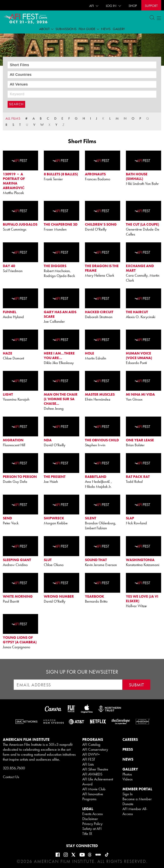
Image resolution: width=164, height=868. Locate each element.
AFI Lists (88, 764)
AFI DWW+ (91, 754)
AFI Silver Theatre (95, 769)
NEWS (128, 759)
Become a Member (137, 799)
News (106, 29)
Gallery (119, 29)
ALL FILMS (13, 118)
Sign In (128, 794)
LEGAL (88, 809)
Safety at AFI (92, 829)
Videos (128, 779)
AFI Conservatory (95, 749)
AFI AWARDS (92, 774)
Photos (127, 774)
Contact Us (11, 777)
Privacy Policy (92, 824)
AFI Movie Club (94, 789)
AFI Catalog (91, 744)
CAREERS (130, 739)
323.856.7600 (14, 768)
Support (151, 6)
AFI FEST (89, 759)
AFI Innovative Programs (93, 796)
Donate (128, 804)
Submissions (66, 29)
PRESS (128, 749)
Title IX (87, 834)
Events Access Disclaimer (92, 816)
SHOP (133, 6)
